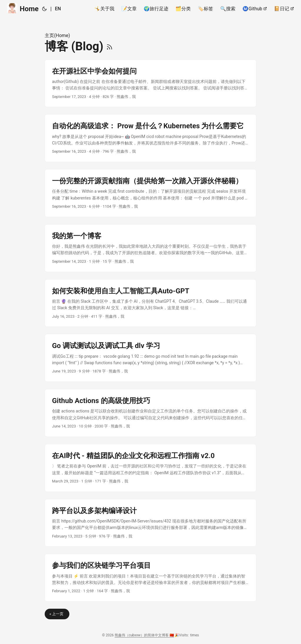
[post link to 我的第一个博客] (150, 248)
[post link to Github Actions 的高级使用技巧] (150, 413)
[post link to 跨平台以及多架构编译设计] (150, 523)
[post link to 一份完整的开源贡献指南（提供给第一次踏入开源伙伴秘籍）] (150, 193)
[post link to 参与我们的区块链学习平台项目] (150, 578)
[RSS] (109, 46)
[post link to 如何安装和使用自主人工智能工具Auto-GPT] (150, 303)
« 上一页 (57, 614)
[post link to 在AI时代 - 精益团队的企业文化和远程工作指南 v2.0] (150, 468)
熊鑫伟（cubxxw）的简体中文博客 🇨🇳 (144, 635)
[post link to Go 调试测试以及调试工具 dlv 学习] (150, 358)
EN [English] (58, 9)
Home (23, 8)
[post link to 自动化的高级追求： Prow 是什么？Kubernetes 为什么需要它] (150, 138)
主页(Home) (57, 35)
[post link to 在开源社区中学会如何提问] (150, 83)
